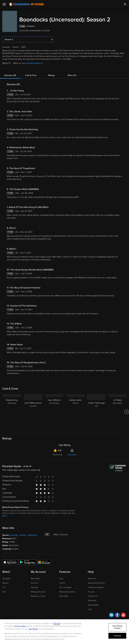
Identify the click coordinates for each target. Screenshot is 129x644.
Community (57, 455)
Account (35, 583)
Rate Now (72, 455)
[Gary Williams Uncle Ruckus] (54, 412)
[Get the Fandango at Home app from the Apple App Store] (10, 562)
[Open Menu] (4, 4)
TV (4, 587)
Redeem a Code (38, 596)
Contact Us (93, 596)
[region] (64, 632)
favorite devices (35, 63)
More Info (72, 75)
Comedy (14, 535)
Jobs (90, 609)
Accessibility (93, 605)
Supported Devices (96, 583)
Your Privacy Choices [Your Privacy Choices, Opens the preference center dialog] (117, 627)
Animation (32, 535)
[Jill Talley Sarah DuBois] (118, 412)
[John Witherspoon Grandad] (33, 412)
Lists (61, 579)
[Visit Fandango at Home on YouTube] (123, 615)
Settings (34, 587)
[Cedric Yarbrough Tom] (96, 412)
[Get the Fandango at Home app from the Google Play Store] (27, 562)
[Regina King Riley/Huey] (12, 412)
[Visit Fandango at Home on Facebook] (117, 615)
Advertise (92, 601)
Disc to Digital (65, 587)
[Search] (125, 4)
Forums (91, 592)
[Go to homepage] (26, 4)
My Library (35, 579)
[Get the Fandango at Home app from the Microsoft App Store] (44, 562)
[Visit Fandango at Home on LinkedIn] (111, 615)
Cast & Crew (31, 75)
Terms (57, 623)
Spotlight (6, 579)
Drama (23, 535)
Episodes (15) (10, 75)
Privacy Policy (20, 626)
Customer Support (96, 587)
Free (4, 592)
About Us (92, 579)
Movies (5, 583)
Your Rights (33, 629)
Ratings (51, 75)
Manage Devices (38, 592)
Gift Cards (64, 596)
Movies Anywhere (67, 592)
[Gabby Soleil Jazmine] (75, 412)
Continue (117, 636)
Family (62, 583)
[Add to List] (125, 26)
